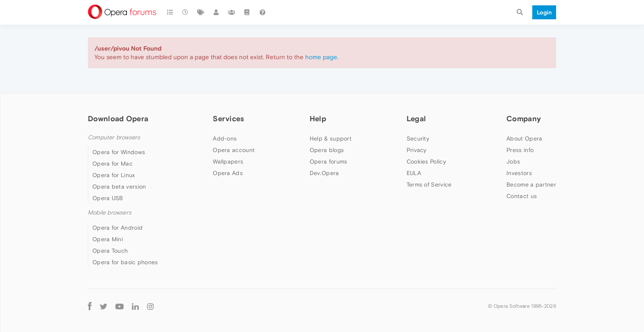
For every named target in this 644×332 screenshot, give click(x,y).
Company (524, 119)
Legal (416, 119)
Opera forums (329, 161)
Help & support (331, 138)
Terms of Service (429, 184)
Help (318, 119)
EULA (414, 173)
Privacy (417, 150)
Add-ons (225, 138)
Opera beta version (119, 187)
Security (418, 138)
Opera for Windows (119, 152)
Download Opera (118, 119)
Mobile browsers (110, 213)
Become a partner (531, 184)
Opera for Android (117, 228)
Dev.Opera (324, 173)
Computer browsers (114, 137)
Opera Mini (108, 239)
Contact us (522, 196)
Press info (520, 150)
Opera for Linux (114, 175)
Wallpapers (228, 161)
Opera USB (108, 198)
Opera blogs (327, 150)
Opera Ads (228, 173)
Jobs (513, 161)
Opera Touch (110, 251)
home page (321, 57)
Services (228, 119)
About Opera (524, 138)
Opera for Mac (113, 164)
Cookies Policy (426, 161)
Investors (519, 173)
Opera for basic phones (125, 262)
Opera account (234, 150)
